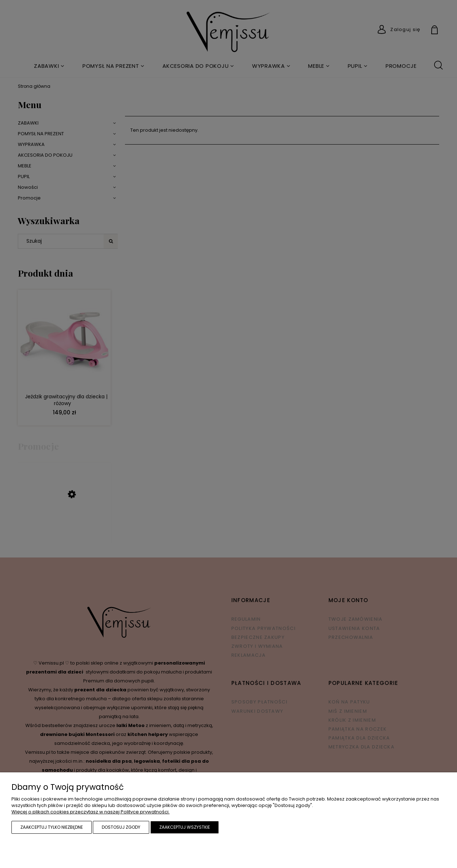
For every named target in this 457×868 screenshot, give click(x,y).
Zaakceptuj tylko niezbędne (52, 827)
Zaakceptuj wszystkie (185, 827)
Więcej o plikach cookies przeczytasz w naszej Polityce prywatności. (91, 812)
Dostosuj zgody (121, 827)
